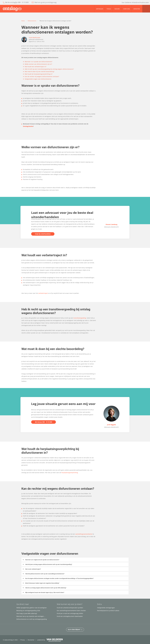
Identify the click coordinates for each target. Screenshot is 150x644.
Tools (109, 9)
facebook (105, 3)
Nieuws (117, 9)
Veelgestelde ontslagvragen (106, 608)
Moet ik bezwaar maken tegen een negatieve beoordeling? (42, 583)
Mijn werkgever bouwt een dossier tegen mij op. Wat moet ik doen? (45, 592)
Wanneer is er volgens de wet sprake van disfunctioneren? (42, 560)
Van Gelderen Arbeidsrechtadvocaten (135, 2)
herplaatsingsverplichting (70, 473)
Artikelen (100, 9)
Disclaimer (31, 640)
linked (113, 3)
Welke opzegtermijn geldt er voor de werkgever (32, 608)
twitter (109, 3)
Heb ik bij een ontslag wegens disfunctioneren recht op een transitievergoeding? (49, 564)
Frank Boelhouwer (35, 38)
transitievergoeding (80, 318)
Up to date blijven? (75, 629)
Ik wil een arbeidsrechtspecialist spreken (70, 608)
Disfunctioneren (32, 21)
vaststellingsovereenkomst (84, 534)
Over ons (127, 9)
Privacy (23, 640)
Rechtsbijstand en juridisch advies (108, 611)
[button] (75, 560)
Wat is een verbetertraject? (33, 569)
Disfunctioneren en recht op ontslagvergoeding (32, 619)
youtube (101, 3)
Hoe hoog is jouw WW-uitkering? (27, 613)
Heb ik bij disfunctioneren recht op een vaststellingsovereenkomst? (45, 574)
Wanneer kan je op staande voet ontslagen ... (31, 616)
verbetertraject (43, 293)
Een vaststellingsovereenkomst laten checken (71, 611)
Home (23, 21)
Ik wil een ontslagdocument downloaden (70, 616)
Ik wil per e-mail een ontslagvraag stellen (70, 613)
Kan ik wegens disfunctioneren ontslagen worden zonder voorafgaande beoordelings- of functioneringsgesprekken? (59, 578)
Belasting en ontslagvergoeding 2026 (28, 611)
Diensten (137, 9)
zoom (146, 9)
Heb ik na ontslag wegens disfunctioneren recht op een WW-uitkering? (46, 588)
